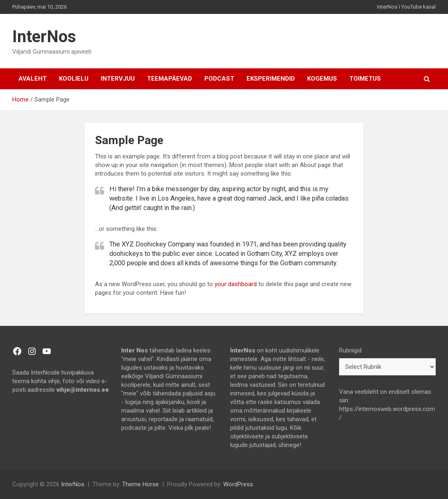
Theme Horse (140, 484)
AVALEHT (33, 79)
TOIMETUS (365, 79)
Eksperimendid (271, 79)
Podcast (219, 79)
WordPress (238, 484)
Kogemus (322, 79)
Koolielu (74, 79)
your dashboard (236, 284)
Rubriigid (350, 350)
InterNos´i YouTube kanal (406, 7)
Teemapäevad (170, 79)
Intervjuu (118, 79)
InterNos (44, 37)
